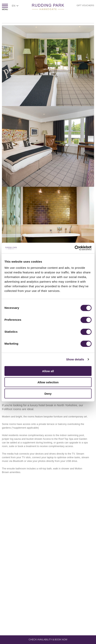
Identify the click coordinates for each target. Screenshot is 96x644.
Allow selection (48, 382)
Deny (48, 393)
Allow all (48, 371)
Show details (75, 359)
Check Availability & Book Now (48, 640)
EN (14, 6)
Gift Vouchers (85, 5)
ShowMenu (5, 7)
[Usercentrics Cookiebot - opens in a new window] (75, 248)
